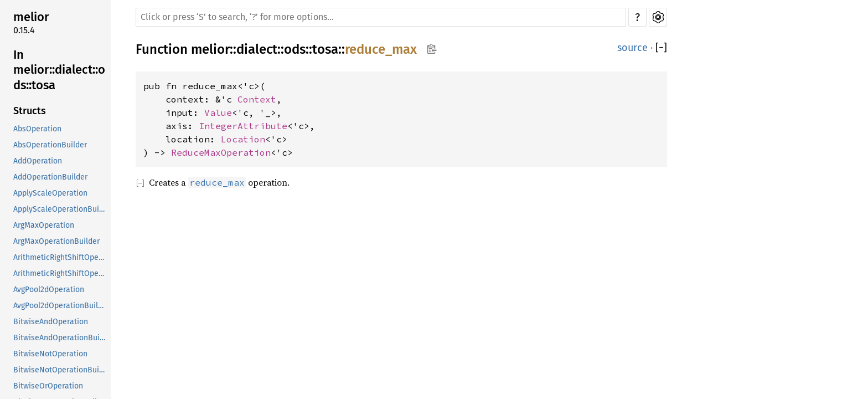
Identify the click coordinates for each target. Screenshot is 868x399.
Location (243, 139)
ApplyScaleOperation (50, 193)
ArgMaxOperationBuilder (56, 241)
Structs (30, 111)
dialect (257, 49)
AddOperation (38, 161)
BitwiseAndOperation (51, 322)
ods (295, 49)
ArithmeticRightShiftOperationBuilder (61, 273)
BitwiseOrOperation (48, 386)
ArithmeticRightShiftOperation (61, 257)
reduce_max (381, 49)
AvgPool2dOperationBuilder (61, 306)
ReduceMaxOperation (221, 152)
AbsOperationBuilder (50, 145)
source (632, 48)
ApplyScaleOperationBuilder (61, 209)
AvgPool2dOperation (49, 290)
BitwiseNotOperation (50, 354)
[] (661, 48)
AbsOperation (37, 129)
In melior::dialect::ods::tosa (59, 70)
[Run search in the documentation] (381, 17)
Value (218, 112)
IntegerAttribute (243, 126)
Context (257, 99)
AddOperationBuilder (50, 177)
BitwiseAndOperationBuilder (61, 338)
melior (31, 17)
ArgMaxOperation (44, 225)
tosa (325, 49)
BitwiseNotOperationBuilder (61, 370)
